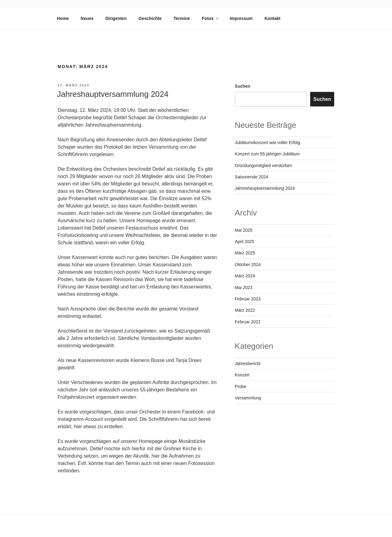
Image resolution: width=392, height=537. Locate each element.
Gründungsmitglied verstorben (264, 166)
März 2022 (245, 310)
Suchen (243, 86)
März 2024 (245, 276)
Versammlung (248, 398)
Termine (182, 18)
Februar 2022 (248, 322)
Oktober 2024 (248, 265)
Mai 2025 (244, 230)
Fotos (211, 18)
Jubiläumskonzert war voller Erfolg (268, 143)
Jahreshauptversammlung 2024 (113, 94)
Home (63, 18)
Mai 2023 (244, 288)
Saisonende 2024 (252, 177)
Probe (241, 387)
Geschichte (150, 18)
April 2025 (245, 242)
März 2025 (245, 253)
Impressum (241, 18)
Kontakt (273, 18)
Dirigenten (116, 18)
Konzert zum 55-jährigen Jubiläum (267, 154)
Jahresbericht (248, 364)
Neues (87, 18)
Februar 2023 (248, 299)
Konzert (242, 375)
